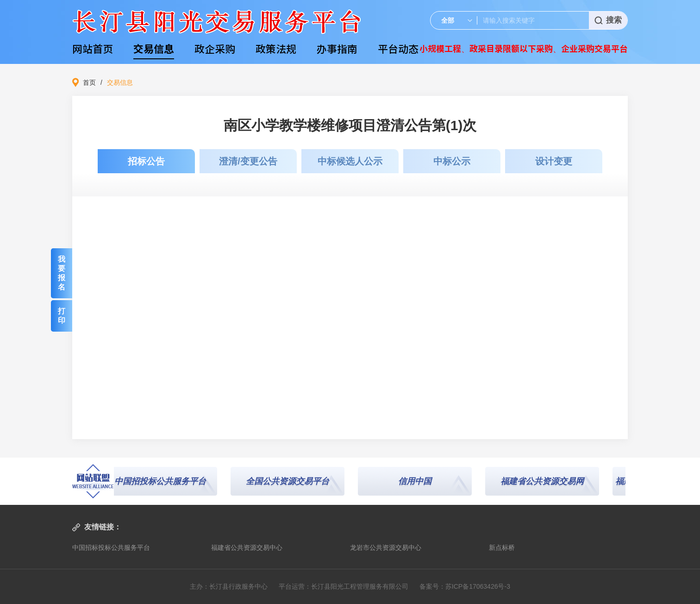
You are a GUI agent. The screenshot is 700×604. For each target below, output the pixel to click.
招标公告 (146, 161)
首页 (89, 82)
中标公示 (452, 161)
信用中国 (417, 481)
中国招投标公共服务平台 (162, 481)
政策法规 (276, 48)
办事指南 (337, 48)
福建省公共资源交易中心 (247, 547)
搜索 (608, 20)
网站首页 (93, 48)
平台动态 (398, 48)
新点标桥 (502, 547)
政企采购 (215, 48)
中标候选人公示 (350, 161)
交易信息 (154, 48)
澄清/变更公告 (248, 161)
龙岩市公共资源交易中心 (386, 547)
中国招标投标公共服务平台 (111, 547)
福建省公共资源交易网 (544, 481)
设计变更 (554, 161)
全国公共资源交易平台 (290, 481)
